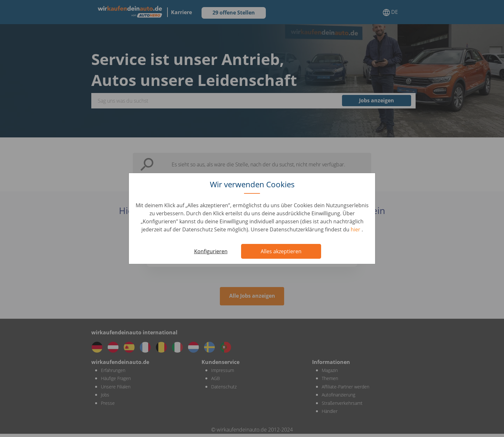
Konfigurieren (211, 251)
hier (356, 229)
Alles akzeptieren (281, 251)
